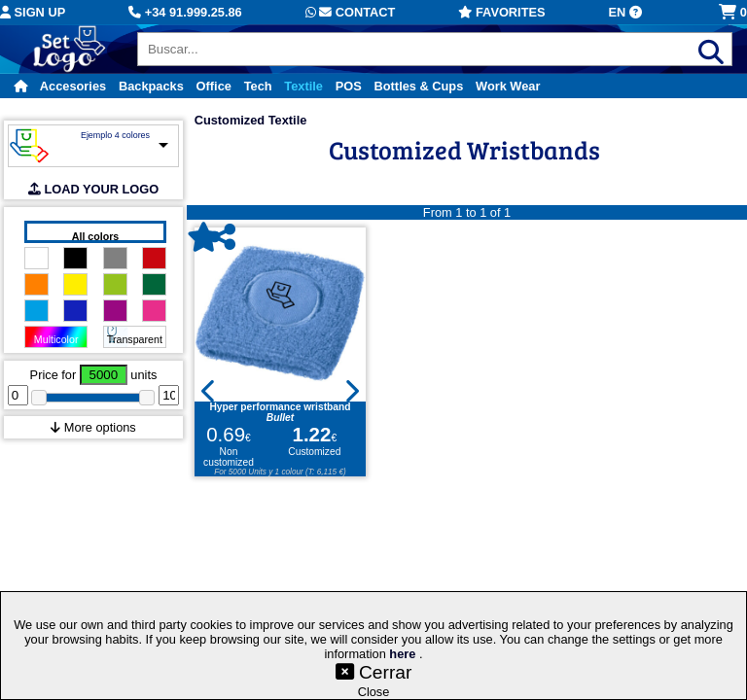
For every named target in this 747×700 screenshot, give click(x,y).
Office (214, 86)
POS (349, 86)
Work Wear (508, 86)
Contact (351, 12)
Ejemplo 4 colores (115, 135)
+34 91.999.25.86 (185, 12)
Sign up (33, 12)
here (404, 654)
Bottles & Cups (419, 86)
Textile (303, 86)
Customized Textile (251, 120)
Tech (258, 86)
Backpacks (151, 86)
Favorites (501, 12)
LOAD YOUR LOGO (93, 189)
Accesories (73, 86)
